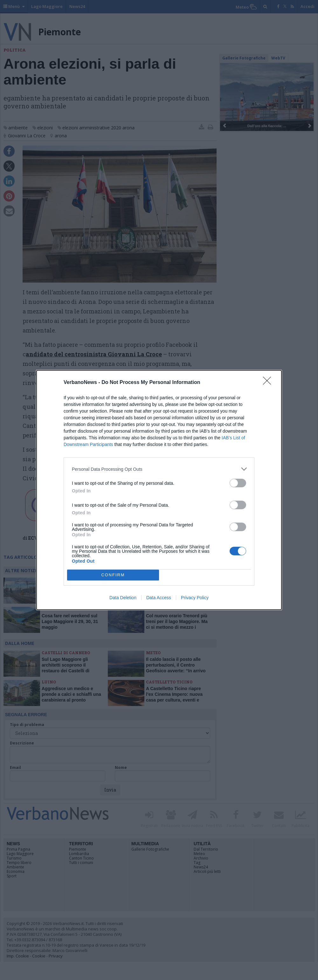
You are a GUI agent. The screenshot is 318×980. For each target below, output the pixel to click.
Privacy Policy (195, 598)
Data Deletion (123, 598)
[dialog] (159, 490)
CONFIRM (113, 575)
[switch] (238, 483)
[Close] (269, 383)
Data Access (159, 598)
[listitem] (159, 469)
